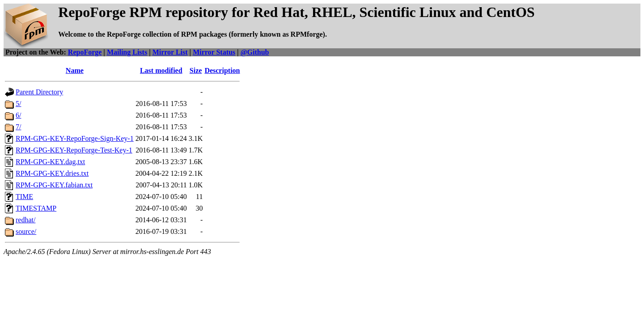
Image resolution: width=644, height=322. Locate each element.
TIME (24, 197)
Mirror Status (214, 52)
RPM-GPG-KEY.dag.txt (50, 162)
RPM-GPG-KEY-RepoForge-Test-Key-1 (74, 150)
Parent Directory (39, 92)
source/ (26, 231)
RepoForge (85, 52)
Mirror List (170, 52)
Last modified (161, 70)
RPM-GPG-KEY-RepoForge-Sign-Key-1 (75, 138)
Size (196, 70)
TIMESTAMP (36, 208)
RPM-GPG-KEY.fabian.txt (54, 185)
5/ (18, 104)
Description (222, 70)
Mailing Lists (127, 52)
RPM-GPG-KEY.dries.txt (52, 173)
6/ (18, 115)
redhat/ (25, 220)
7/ (18, 127)
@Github (255, 52)
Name (75, 70)
